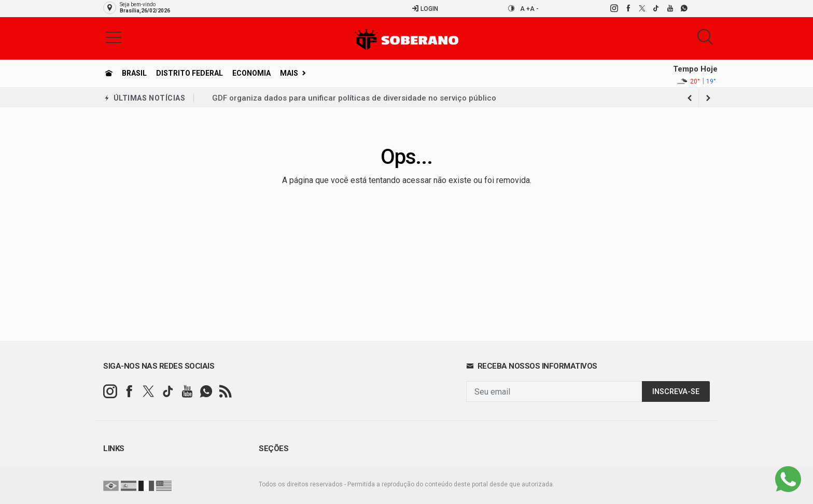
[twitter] (642, 8)
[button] (114, 37)
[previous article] (708, 98)
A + (525, 9)
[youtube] (670, 8)
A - (534, 9)
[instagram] (614, 8)
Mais (289, 73)
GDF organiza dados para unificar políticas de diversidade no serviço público (354, 98)
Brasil (134, 73)
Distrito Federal (190, 73)
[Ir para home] (109, 73)
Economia (251, 73)
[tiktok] (656, 8)
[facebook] (628, 8)
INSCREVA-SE (676, 392)
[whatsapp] (684, 8)
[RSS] (225, 392)
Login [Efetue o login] (425, 9)
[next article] (690, 98)
